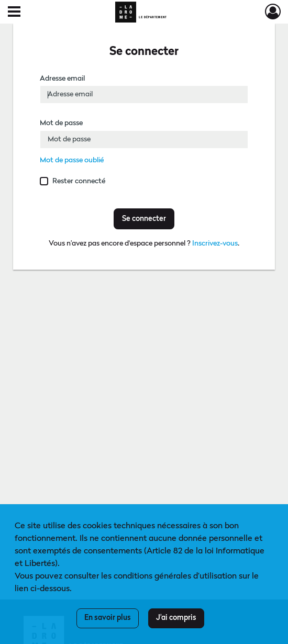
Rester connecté (79, 181)
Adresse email (62, 79)
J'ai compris (176, 618)
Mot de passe (61, 123)
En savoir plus (108, 618)
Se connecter (144, 219)
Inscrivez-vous (215, 243)
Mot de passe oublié (72, 160)
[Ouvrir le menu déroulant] (14, 13)
